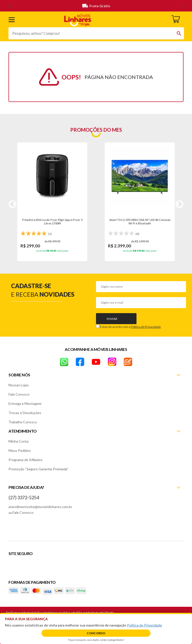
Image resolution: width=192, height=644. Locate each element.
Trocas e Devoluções (25, 413)
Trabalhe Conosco (23, 422)
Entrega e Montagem (25, 403)
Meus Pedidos (20, 450)
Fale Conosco (19, 394)
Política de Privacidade (146, 327)
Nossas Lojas (19, 385)
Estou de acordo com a (130, 327)
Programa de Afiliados (25, 460)
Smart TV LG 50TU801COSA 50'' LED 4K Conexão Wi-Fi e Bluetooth (140, 222)
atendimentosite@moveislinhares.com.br (40, 507)
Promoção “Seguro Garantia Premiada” (38, 469)
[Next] (12, 204)
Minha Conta (18, 441)
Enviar (112, 319)
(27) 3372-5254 (24, 498)
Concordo (96, 633)
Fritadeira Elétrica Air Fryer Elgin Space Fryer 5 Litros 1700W (52, 222)
